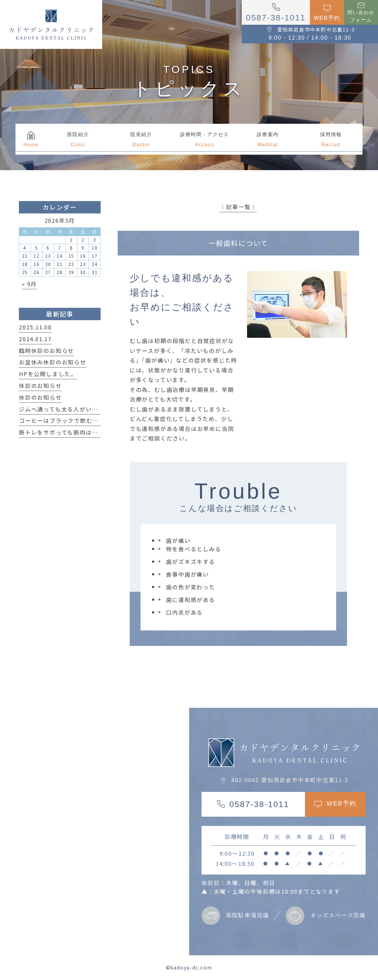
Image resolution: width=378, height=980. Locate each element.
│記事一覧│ (238, 207)
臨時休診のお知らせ (46, 350)
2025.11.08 (35, 327)
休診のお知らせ (40, 385)
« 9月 (29, 284)
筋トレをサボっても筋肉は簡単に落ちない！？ (83, 432)
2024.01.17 (35, 339)
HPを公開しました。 (48, 374)
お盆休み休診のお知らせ (53, 362)
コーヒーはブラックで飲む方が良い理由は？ (80, 420)
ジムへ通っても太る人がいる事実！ (68, 409)
